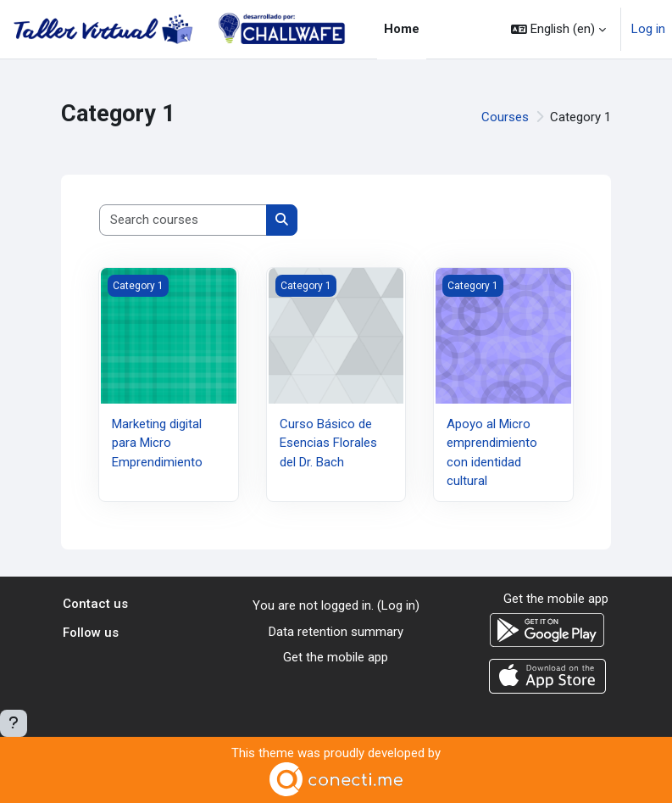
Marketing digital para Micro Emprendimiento (157, 443)
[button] (558, 29)
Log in (648, 29)
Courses (505, 117)
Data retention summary (336, 632)
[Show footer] (14, 723)
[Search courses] (183, 220)
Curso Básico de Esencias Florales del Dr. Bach (328, 443)
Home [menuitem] (402, 29)
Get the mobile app (336, 657)
